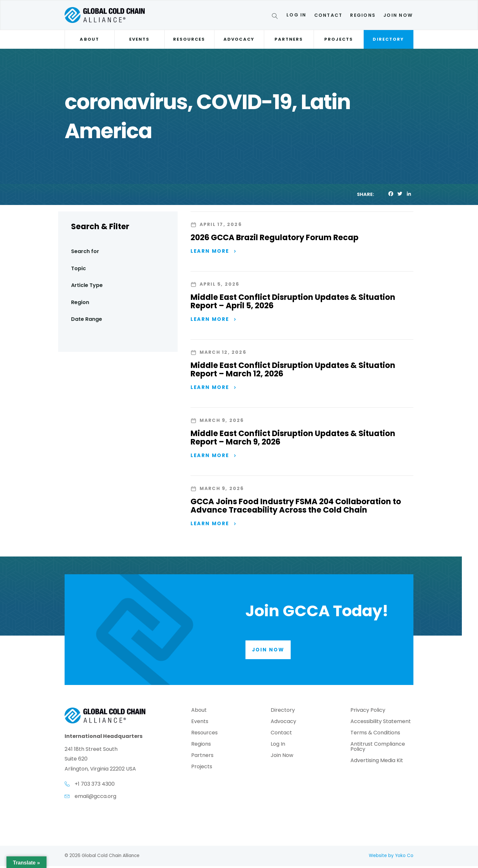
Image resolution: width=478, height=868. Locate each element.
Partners (289, 39)
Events (139, 39)
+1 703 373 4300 (95, 786)
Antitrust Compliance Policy (378, 749)
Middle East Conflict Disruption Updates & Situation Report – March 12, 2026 (293, 370)
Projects (339, 39)
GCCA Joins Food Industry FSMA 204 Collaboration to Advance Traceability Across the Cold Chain (296, 507)
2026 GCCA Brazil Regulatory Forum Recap (275, 237)
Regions (363, 15)
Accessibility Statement (381, 724)
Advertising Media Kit (377, 763)
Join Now (398, 15)
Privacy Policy (368, 712)
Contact (328, 15)
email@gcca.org (95, 798)
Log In (296, 15)
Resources (189, 39)
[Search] (276, 17)
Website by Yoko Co (391, 858)
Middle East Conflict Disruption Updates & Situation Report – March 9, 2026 (293, 439)
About (89, 39)
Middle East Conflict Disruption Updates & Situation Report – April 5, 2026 (293, 302)
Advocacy (239, 39)
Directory (388, 39)
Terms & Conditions (375, 735)
